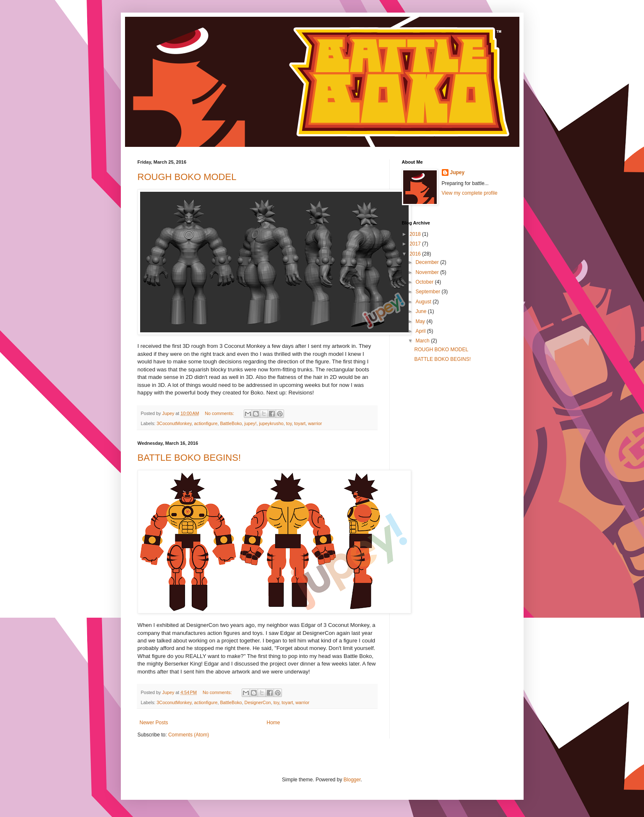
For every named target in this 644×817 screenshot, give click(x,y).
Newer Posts (154, 723)
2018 (416, 234)
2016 (416, 254)
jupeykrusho (271, 423)
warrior (315, 423)
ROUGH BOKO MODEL (187, 177)
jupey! (251, 423)
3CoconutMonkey (174, 423)
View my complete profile (470, 193)
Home (274, 723)
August (424, 302)
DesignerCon (258, 702)
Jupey (458, 172)
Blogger (352, 780)
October (425, 282)
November (428, 272)
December (428, 262)
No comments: (220, 413)
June (421, 311)
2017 (416, 244)
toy (289, 423)
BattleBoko (231, 423)
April (421, 331)
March (423, 341)
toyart (300, 423)
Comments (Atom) (189, 735)
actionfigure (206, 423)
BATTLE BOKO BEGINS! (189, 458)
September (428, 292)
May (421, 321)
